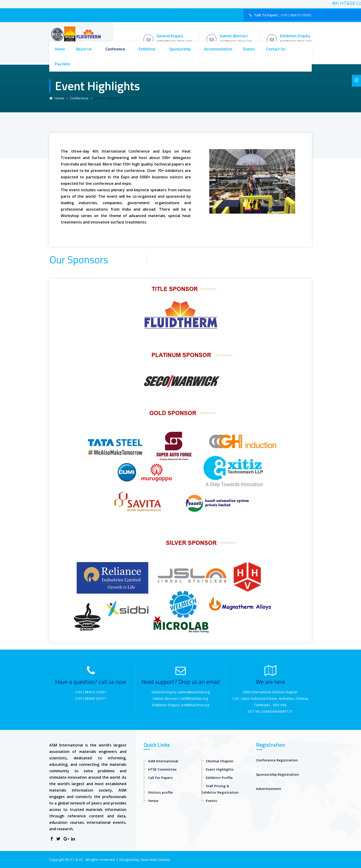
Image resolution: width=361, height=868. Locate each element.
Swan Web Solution (155, 859)
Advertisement (269, 789)
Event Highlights (220, 769)
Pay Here (62, 64)
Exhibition (147, 49)
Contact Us (276, 49)
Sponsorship (180, 49)
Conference (115, 49)
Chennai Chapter (220, 761)
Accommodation (218, 49)
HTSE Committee (162, 769)
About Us (84, 49)
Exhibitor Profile (219, 778)
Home (60, 49)
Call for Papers (160, 778)
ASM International (163, 761)
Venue (153, 801)
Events (249, 49)
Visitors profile (160, 792)
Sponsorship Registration (277, 774)
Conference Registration (277, 760)
